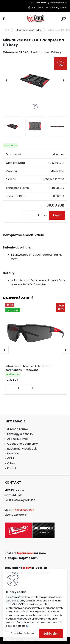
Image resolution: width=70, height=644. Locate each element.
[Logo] (35, 19)
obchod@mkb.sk (16, 515)
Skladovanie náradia (28, 30)
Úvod (6, 30)
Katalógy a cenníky (20, 434)
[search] (64, 19)
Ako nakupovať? (18, 439)
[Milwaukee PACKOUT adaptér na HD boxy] (35, 80)
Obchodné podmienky (22, 444)
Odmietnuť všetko (22, 633)
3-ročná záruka (18, 429)
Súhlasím (51, 634)
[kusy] (32, 215)
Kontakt (13, 468)
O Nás (11, 463)
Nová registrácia (58, 7)
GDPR (11, 458)
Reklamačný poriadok (22, 449)
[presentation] (7, 80)
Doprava (13, 453)
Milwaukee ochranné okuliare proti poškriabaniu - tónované (28, 368)
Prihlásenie (38, 7)
